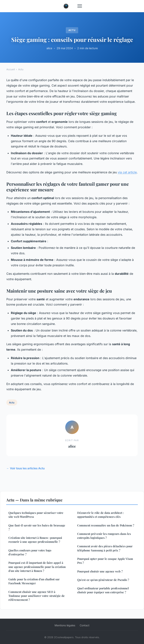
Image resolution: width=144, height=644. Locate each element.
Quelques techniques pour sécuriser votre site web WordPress (36, 515)
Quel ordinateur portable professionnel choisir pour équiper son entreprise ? (103, 590)
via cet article (127, 172)
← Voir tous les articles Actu (25, 468)
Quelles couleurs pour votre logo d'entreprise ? (30, 552)
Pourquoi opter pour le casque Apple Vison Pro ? (105, 561)
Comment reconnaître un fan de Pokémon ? (106, 525)
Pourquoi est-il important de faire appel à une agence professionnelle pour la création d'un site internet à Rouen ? (37, 567)
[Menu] (80, 6)
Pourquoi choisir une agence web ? (100, 571)
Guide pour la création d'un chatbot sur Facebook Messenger (34, 581)
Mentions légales (65, 625)
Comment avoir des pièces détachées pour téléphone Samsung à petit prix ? (105, 548)
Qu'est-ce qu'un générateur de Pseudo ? (103, 580)
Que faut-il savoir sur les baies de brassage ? (37, 527)
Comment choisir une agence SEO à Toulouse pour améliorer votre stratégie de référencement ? (37, 596)
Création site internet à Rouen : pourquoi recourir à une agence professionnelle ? (35, 540)
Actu (72, 30)
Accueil (11, 69)
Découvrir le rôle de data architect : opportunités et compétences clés (100, 515)
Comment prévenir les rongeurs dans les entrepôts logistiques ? (104, 536)
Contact (85, 625)
